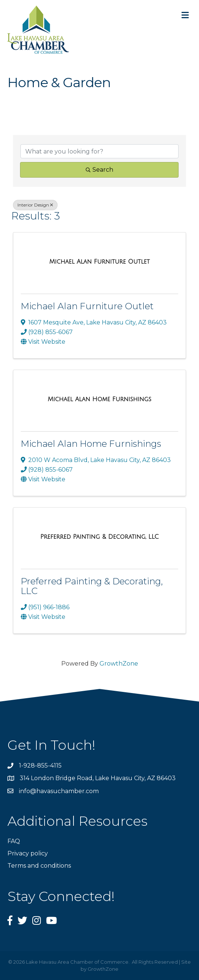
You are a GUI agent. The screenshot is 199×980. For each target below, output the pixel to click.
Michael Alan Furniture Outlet (87, 306)
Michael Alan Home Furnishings (91, 444)
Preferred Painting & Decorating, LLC (92, 586)
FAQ (14, 841)
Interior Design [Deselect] (35, 205)
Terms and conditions (39, 866)
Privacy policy (28, 853)
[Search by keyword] (99, 151)
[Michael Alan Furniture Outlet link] (100, 262)
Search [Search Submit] (99, 170)
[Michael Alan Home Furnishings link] (99, 399)
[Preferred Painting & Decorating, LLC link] (99, 537)
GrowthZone (119, 664)
